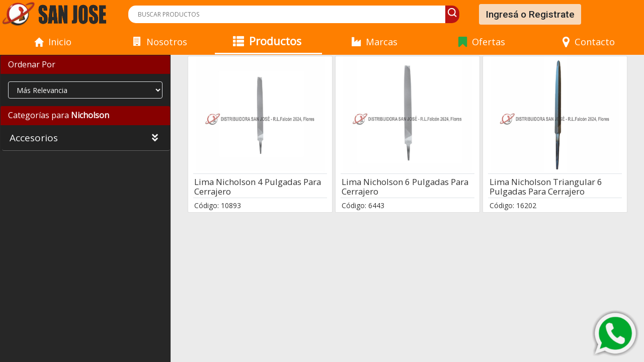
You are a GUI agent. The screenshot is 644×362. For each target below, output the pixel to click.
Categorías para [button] (59, 115)
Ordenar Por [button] (32, 64)
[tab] (85, 65)
